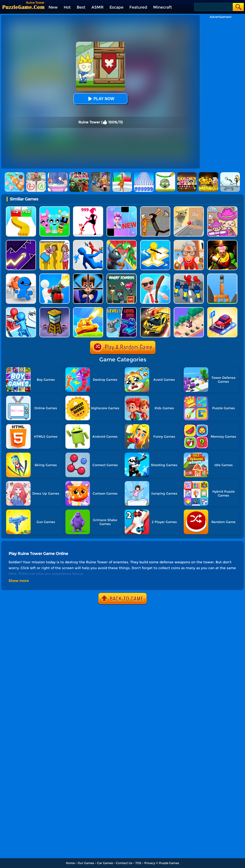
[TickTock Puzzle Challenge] (189, 208)
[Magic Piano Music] (122, 208)
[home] (23, 7)
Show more (19, 581)
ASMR (98, 7)
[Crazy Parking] (222, 309)
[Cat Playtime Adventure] (189, 242)
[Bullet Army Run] (21, 208)
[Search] (213, 7)
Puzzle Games (169, 863)
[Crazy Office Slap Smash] (155, 275)
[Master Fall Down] (88, 242)
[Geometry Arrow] (21, 242)
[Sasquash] (222, 275)
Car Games (105, 863)
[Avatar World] (222, 208)
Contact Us (124, 863)
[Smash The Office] (21, 275)
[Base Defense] (55, 275)
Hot (67, 7)
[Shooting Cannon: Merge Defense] (122, 309)
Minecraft (163, 7)
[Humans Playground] (155, 208)
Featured (138, 7)
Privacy (150, 863)
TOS (138, 863)
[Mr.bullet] (88, 275)
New (53, 7)
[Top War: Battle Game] (155, 242)
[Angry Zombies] (122, 275)
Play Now (100, 99)
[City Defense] (189, 275)
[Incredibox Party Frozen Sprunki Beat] (55, 208)
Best (81, 7)
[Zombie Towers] (55, 309)
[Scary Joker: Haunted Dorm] (222, 242)
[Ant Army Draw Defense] (122, 242)
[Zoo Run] (189, 309)
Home (70, 863)
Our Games (86, 863)
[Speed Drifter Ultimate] (155, 309)
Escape (116, 7)
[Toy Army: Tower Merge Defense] (21, 309)
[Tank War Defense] (88, 309)
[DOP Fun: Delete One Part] (55, 242)
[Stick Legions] (88, 208)
